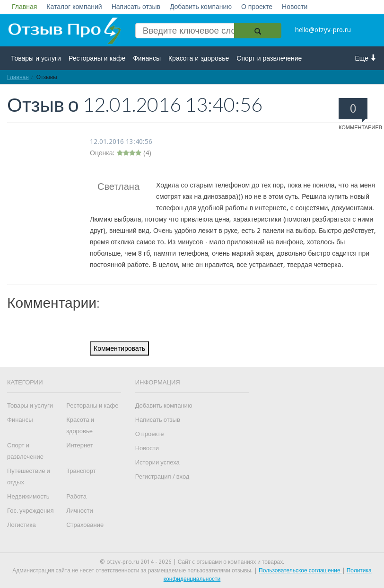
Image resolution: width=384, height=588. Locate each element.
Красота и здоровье (199, 58)
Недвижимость (28, 496)
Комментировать (119, 348)
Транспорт (81, 471)
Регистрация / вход (162, 477)
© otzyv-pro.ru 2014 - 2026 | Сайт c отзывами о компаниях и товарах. (192, 562)
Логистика (22, 525)
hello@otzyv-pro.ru (323, 30)
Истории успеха (157, 462)
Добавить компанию (201, 7)
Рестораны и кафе (97, 58)
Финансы (147, 58)
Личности (80, 511)
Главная (24, 7)
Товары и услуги (36, 58)
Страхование (85, 525)
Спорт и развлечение (269, 58)
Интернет (80, 445)
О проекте (257, 7)
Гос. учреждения (30, 511)
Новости (295, 7)
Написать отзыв (136, 7)
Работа (76, 496)
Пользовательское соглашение (300, 570)
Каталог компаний (74, 7)
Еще (366, 58)
